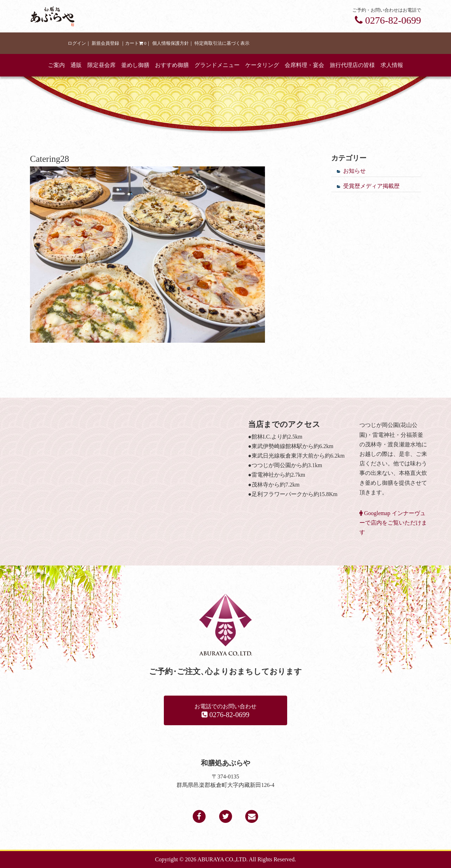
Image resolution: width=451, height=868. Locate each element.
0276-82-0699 (388, 20)
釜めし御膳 (135, 65)
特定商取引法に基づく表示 (222, 43)
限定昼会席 (101, 65)
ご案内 (56, 65)
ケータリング (262, 65)
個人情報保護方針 (171, 43)
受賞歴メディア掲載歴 (371, 186)
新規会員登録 (105, 43)
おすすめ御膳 (172, 65)
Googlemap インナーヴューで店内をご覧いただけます (393, 523)
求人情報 (392, 65)
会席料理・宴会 (304, 65)
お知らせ (354, 171)
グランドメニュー (217, 65)
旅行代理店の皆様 (352, 65)
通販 (76, 65)
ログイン (77, 43)
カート (136, 43)
